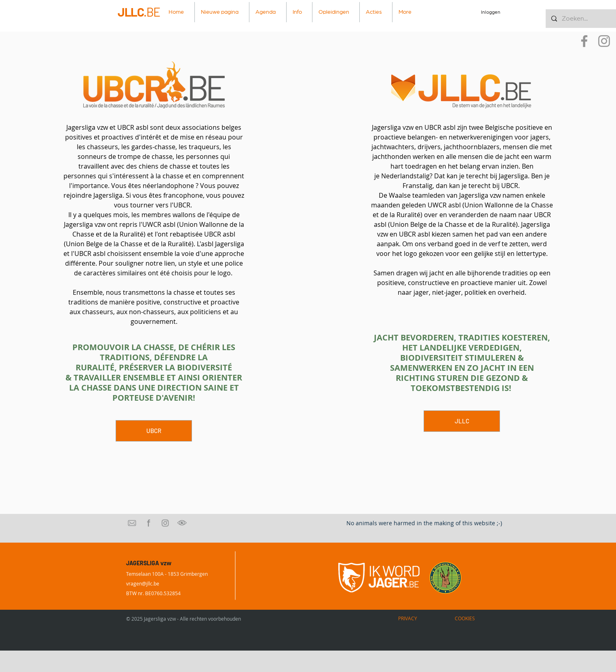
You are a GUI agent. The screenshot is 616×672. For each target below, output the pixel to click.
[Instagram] (604, 41)
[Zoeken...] (580, 19)
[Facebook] (584, 41)
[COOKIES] (465, 618)
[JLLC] (462, 421)
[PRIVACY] (407, 618)
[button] (299, 12)
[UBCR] (154, 431)
